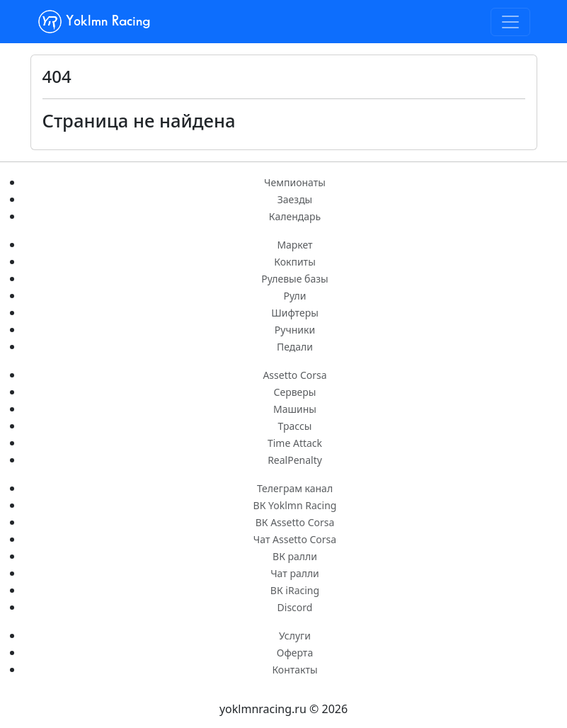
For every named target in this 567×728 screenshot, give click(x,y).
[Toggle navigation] (510, 22)
